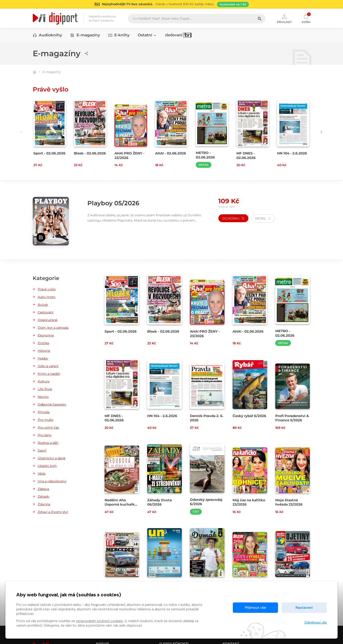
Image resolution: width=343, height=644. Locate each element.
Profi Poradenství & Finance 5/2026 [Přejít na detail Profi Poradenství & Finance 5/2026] (292, 418)
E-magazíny (85, 35)
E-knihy (119, 35)
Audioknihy (48, 35)
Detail (204, 165)
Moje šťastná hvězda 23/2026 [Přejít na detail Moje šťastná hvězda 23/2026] (289, 502)
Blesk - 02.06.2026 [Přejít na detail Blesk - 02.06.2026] (90, 154)
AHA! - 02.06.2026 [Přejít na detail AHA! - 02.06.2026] (171, 154)
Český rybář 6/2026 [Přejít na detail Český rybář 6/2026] (249, 416)
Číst (196, 512)
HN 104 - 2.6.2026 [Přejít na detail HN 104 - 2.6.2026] (292, 154)
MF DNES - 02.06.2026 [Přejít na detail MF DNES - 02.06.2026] (246, 156)
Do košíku (233, 219)
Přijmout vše (255, 608)
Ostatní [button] (147, 35)
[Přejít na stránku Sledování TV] (171, 4)
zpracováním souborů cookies (99, 621)
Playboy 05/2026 (116, 203)
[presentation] (20, 132)
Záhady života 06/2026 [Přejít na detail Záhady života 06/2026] (160, 502)
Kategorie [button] (46, 279)
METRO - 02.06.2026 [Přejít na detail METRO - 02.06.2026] (205, 155)
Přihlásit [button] (284, 19)
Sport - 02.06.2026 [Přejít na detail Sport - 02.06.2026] (49, 154)
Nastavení (304, 608)
